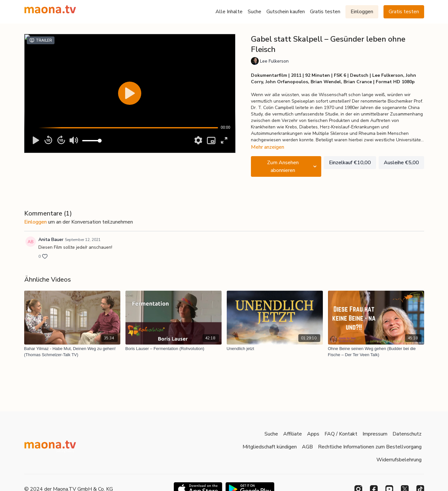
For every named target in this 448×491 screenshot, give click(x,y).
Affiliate (293, 434)
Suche (254, 12)
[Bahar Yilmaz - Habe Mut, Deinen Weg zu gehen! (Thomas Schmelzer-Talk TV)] (72, 352)
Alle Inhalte (229, 12)
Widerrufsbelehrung (399, 460)
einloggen (35, 222)
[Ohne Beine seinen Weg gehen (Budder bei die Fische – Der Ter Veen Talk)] (376, 352)
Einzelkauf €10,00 (350, 163)
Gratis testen (325, 12)
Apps (313, 434)
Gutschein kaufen (286, 12)
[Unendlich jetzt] (275, 349)
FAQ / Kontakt (341, 434)
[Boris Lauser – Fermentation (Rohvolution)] (174, 349)
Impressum (375, 434)
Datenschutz (407, 434)
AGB (307, 447)
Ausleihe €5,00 (401, 163)
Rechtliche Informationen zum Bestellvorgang (370, 447)
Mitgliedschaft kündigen (270, 447)
